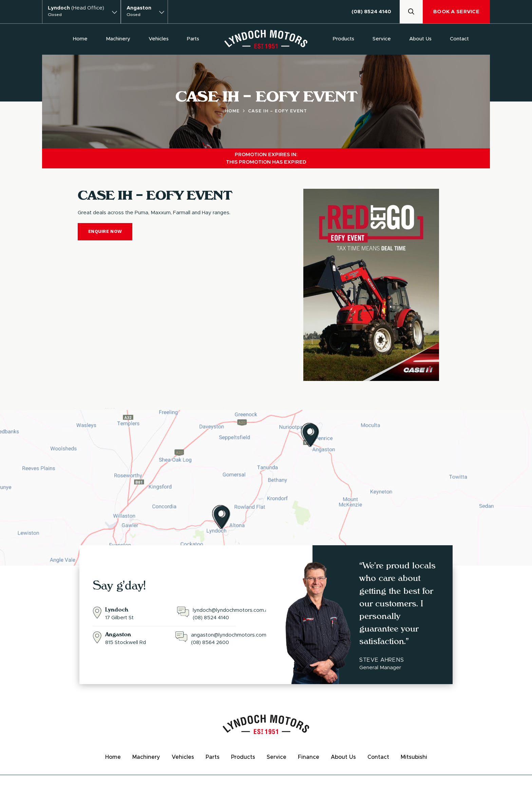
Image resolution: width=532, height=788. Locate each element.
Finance (309, 757)
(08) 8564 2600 (210, 643)
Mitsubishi (414, 757)
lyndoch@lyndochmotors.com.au (232, 610)
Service (382, 39)
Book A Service (456, 12)
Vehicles (159, 39)
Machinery (118, 39)
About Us (420, 39)
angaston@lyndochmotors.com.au (232, 635)
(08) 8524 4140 (371, 12)
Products (344, 39)
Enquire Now (105, 231)
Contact (459, 39)
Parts (193, 39)
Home (80, 39)
